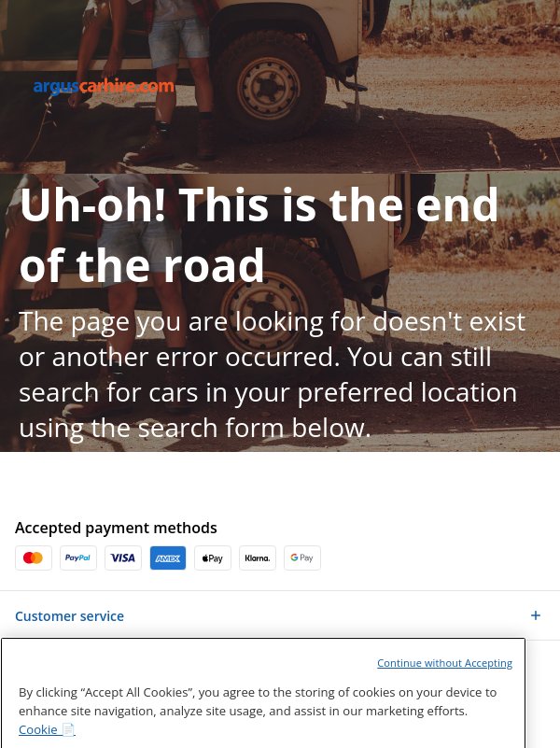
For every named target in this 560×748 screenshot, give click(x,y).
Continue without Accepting (445, 685)
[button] (280, 615)
